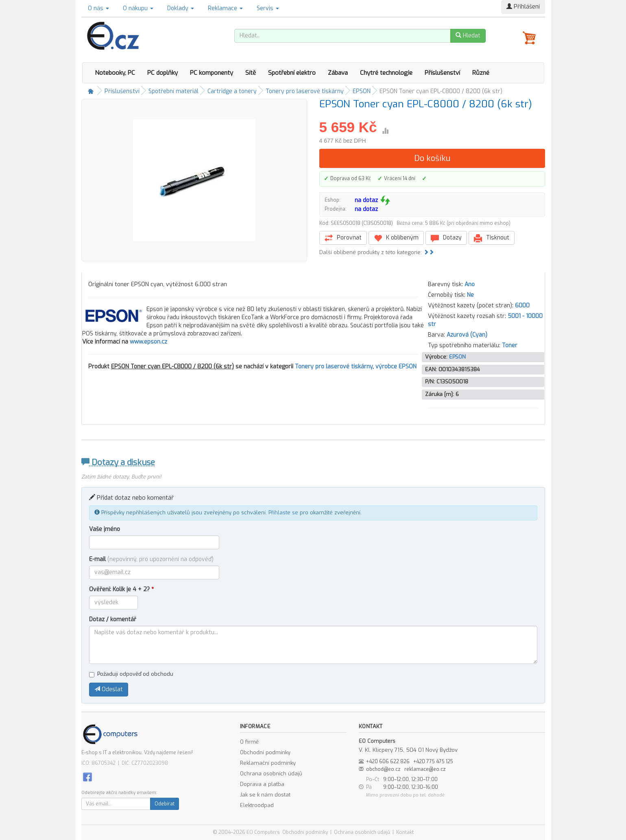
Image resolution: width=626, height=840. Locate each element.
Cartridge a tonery (232, 91)
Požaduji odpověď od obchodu (131, 674)
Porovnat (343, 238)
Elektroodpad (257, 805)
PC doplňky (162, 73)
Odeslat (109, 689)
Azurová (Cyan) (467, 335)
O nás (98, 8)
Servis (268, 8)
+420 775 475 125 (433, 762)
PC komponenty (212, 73)
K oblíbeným (396, 238)
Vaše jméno (105, 529)
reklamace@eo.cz (425, 769)
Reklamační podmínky (268, 763)
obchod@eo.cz (383, 769)
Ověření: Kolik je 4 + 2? (121, 589)
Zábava (338, 73)
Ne (470, 295)
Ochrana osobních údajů (271, 774)
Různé (481, 73)
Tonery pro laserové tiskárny (305, 91)
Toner (510, 345)
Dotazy (446, 238)
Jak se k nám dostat (265, 795)
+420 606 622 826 (388, 762)
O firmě (249, 742)
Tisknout (492, 238)
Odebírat (165, 804)
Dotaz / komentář (113, 619)
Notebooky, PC (115, 73)
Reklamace (225, 8)
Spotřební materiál (173, 91)
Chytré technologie (386, 73)
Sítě (251, 73)
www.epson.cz (148, 342)
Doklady (181, 8)
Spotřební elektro (292, 73)
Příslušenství (442, 73)
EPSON (362, 91)
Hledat (468, 36)
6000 (522, 306)
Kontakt (405, 832)
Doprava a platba (262, 784)
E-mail (151, 559)
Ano (470, 284)
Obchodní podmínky (265, 752)
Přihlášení (523, 7)
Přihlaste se (283, 512)
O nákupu (138, 8)
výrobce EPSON (396, 367)
